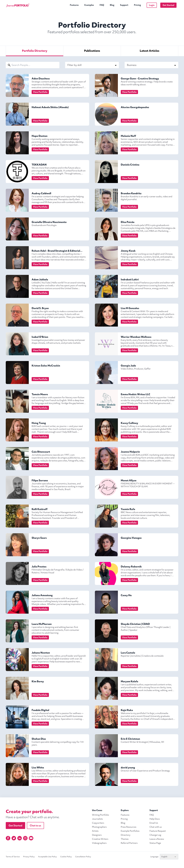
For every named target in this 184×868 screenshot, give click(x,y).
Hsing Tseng (39, 423)
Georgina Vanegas (131, 538)
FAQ (102, 5)
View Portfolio (40, 92)
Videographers (99, 843)
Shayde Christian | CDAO (135, 624)
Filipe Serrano (40, 480)
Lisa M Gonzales (130, 308)
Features (74, 5)
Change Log (155, 835)
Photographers (99, 827)
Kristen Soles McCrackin (46, 366)
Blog (112, 5)
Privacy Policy (29, 857)
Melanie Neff (128, 136)
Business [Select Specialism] (151, 65)
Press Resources (129, 827)
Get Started (168, 5)
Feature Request (158, 831)
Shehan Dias (39, 739)
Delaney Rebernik (131, 566)
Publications (92, 51)
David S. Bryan (40, 308)
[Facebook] (8, 838)
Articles (149, 51)
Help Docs (155, 819)
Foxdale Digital (40, 710)
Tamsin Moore (40, 394)
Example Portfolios (130, 831)
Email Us (154, 823)
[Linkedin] (20, 838)
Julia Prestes (39, 566)
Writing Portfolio (100, 815)
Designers (97, 835)
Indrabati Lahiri (130, 279)
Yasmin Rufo (128, 509)
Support (124, 5)
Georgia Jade (128, 366)
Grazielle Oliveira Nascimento (49, 222)
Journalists (97, 819)
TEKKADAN (39, 165)
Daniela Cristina (130, 165)
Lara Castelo (128, 653)
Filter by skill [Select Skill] (92, 65)
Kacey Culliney (129, 423)
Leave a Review (157, 839)
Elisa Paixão (128, 222)
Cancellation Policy (83, 857)
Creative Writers (100, 839)
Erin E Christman (130, 739)
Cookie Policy (66, 857)
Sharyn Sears (39, 538)
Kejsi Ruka (127, 710)
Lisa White (38, 767)
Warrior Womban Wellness (136, 337)
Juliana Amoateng (42, 595)
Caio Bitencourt (41, 452)
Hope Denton (40, 136)
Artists (95, 831)
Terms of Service (13, 857)
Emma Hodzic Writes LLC (135, 394)
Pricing (137, 5)
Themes (125, 839)
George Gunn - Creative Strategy (140, 78)
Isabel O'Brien (40, 337)
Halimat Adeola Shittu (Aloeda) (50, 107)
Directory (35, 51)
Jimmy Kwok (128, 251)
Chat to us (35, 825)
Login (152, 5)
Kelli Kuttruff (40, 509)
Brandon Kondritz (131, 193)
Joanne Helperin (130, 452)
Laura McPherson (42, 624)
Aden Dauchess (41, 78)
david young (128, 767)
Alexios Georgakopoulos (135, 107)
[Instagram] (25, 838)
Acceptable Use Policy (47, 857)
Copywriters (98, 823)
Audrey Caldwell (41, 193)
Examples (89, 5)
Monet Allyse (129, 480)
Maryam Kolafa (129, 681)
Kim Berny (38, 681)
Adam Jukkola (40, 279)
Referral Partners (129, 843)
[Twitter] (14, 838)
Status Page (155, 843)
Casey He (126, 595)
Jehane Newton (41, 653)
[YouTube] (31, 838)
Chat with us (156, 827)
